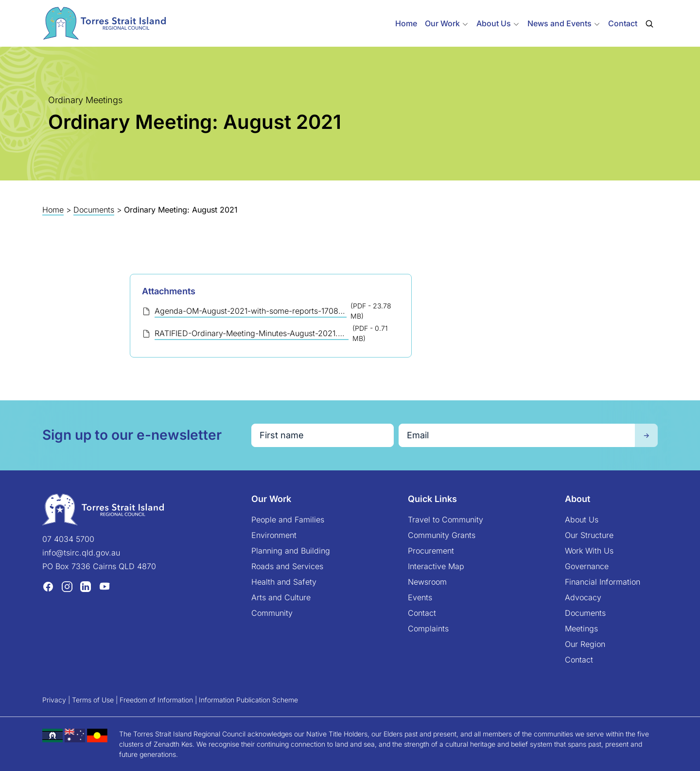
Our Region (585, 644)
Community (272, 613)
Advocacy (583, 597)
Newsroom (427, 582)
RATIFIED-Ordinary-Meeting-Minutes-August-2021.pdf (252, 333)
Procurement (431, 551)
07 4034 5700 (68, 539)
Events (420, 597)
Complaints (428, 628)
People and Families (288, 520)
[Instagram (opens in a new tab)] (67, 586)
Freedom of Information (156, 700)
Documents (94, 210)
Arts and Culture (281, 597)
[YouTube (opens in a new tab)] (105, 586)
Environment (274, 535)
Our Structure (589, 535)
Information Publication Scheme (248, 700)
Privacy (54, 700)
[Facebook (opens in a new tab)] (48, 586)
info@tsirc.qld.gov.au (81, 553)
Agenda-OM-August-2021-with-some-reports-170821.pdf (251, 311)
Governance (587, 566)
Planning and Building (291, 551)
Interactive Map (436, 566)
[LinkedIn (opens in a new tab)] (86, 586)
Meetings (581, 628)
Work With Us (589, 551)
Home (406, 23)
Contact (623, 23)
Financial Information (603, 582)
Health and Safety (284, 582)
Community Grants (442, 535)
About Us (582, 520)
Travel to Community (446, 520)
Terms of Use (93, 700)
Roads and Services (287, 566)
